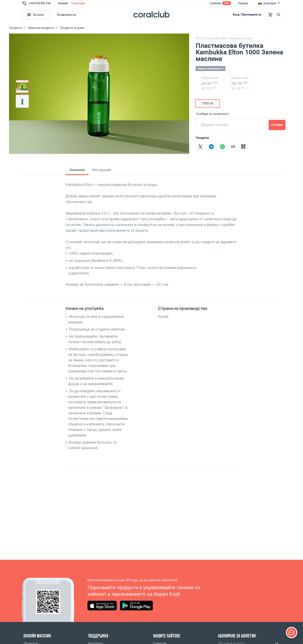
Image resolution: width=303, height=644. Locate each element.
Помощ (243, 3)
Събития (216, 3)
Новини (63, 3)
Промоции (78, 3)
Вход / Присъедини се (247, 15)
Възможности (67, 15)
